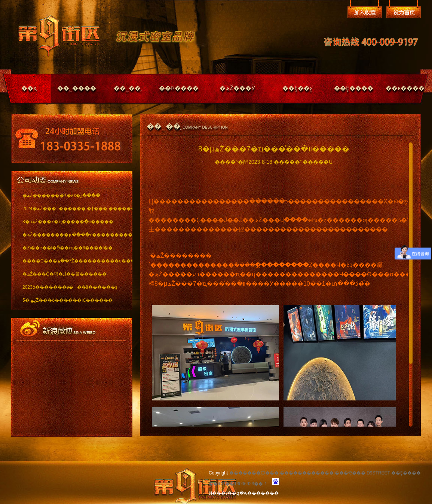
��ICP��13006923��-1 (238, 484)
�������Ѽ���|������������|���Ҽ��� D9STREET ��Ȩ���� (325, 473)
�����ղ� (365, 12)
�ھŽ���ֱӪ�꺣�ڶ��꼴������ (65, 274)
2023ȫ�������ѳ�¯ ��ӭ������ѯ (70, 287)
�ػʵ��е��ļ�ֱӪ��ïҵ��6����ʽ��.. (69, 248)
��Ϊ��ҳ (404, 12)
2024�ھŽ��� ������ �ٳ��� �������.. (72, 209)
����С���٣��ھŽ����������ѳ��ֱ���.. (72, 261)
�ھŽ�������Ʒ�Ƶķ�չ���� (61, 196)
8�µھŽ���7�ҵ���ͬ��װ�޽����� (68, 222)
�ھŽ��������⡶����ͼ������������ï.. (72, 235)
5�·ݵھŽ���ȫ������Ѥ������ (68, 300)
